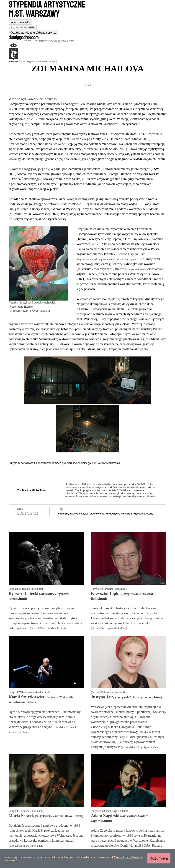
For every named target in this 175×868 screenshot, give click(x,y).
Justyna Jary (103, 697)
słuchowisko (97, 514)
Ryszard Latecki (23, 593)
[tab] (20, 22)
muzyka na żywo (79, 514)
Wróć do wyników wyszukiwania (31, 99)
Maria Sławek (21, 816)
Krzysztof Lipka (106, 593)
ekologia (63, 514)
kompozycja (113, 514)
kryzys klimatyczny (142, 514)
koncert (125, 514)
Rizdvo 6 (121, 269)
